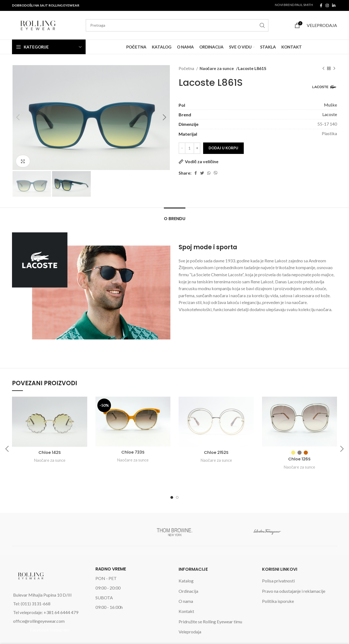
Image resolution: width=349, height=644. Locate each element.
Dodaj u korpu (223, 148)
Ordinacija (188, 573)
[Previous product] (323, 68)
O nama (186, 583)
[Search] (177, 25)
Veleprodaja (190, 614)
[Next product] (334, 68)
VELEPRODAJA (322, 25)
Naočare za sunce (216, 68)
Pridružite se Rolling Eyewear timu (210, 603)
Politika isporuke (278, 583)
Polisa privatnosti (278, 563)
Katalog (186, 563)
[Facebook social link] (321, 5)
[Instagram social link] (327, 5)
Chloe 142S (50, 452)
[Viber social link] (216, 173)
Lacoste (330, 114)
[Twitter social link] (202, 173)
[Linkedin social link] (334, 5)
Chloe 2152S (216, 452)
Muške (330, 105)
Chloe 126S (300, 459)
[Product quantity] (189, 148)
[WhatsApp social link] (209, 173)
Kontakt (186, 593)
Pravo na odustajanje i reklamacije (294, 573)
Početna (187, 68)
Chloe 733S (133, 452)
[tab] (175, 216)
